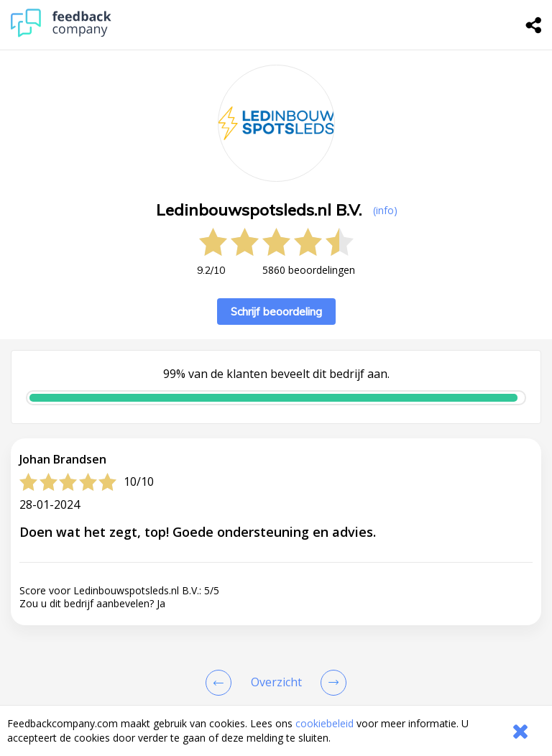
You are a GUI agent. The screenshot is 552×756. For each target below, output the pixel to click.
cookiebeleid (325, 723)
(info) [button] (385, 210)
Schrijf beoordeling (276, 312)
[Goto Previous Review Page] (221, 683)
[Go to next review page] (331, 683)
